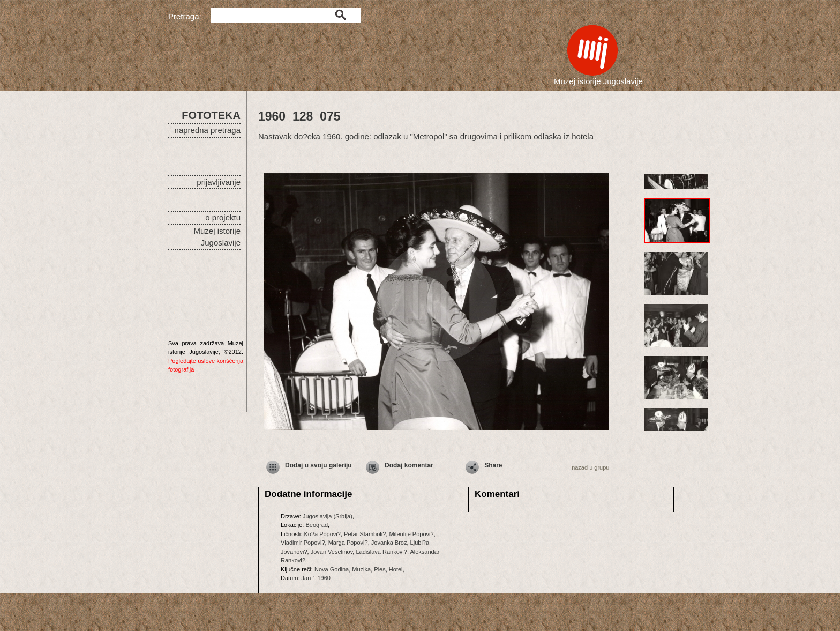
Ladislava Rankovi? (381, 552)
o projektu (223, 217)
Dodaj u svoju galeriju (318, 465)
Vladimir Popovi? (303, 543)
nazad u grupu (590, 467)
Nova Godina (332, 569)
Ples (380, 569)
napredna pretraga (208, 130)
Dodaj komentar (409, 465)
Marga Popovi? (348, 543)
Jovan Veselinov (332, 552)
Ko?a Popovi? (322, 534)
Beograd (317, 525)
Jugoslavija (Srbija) (328, 516)
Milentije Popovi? (411, 534)
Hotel (396, 569)
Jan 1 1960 (316, 578)
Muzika (361, 569)
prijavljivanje (219, 182)
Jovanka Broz (389, 543)
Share (493, 465)
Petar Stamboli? (365, 534)
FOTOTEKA (211, 115)
